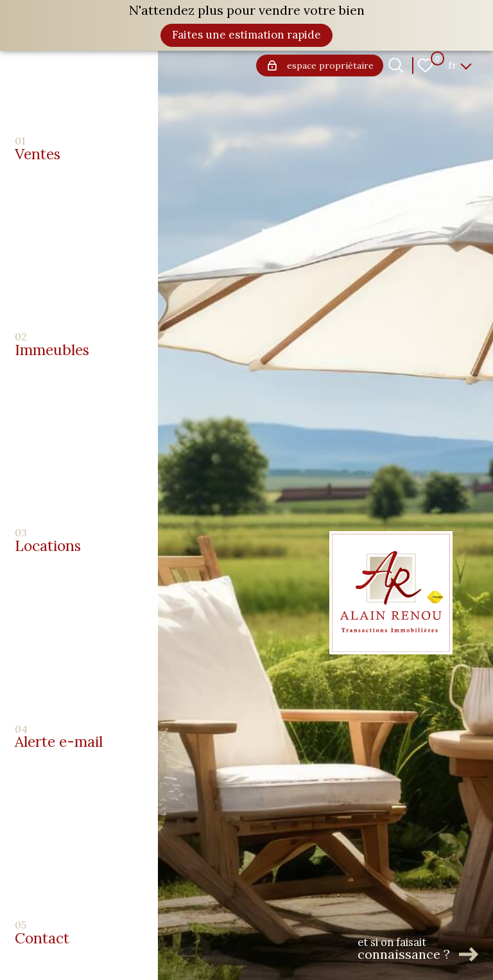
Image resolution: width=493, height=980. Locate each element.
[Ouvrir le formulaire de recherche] (396, 65)
